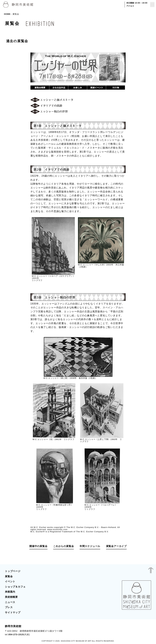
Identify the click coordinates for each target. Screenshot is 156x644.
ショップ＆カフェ (15, 587)
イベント (10, 581)
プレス (9, 607)
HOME (7, 14)
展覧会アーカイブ (116, 546)
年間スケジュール (90, 546)
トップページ (13, 571)
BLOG (144, 630)
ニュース (10, 602)
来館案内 (10, 592)
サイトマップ (13, 612)
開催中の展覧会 (38, 546)
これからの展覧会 (63, 546)
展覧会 (9, 576)
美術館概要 (11, 597)
